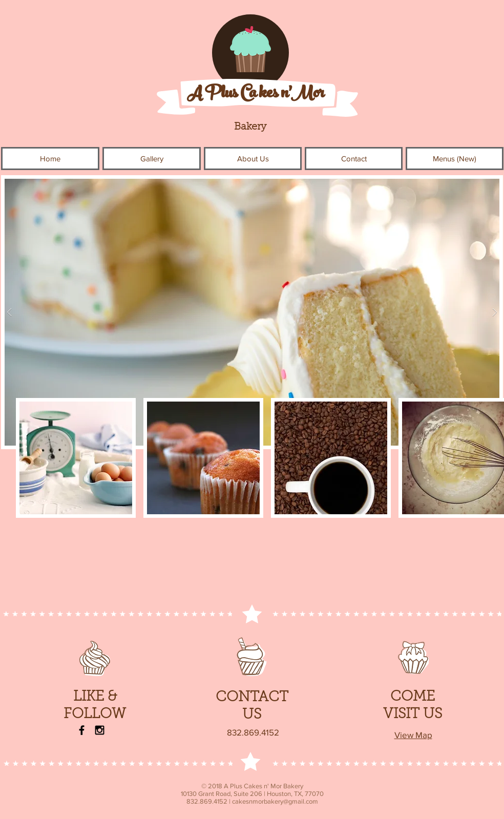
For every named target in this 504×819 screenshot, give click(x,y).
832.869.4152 (253, 732)
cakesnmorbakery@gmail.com (275, 801)
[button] (152, 159)
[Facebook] (82, 730)
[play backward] (29, 458)
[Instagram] (100, 730)
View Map (413, 735)
